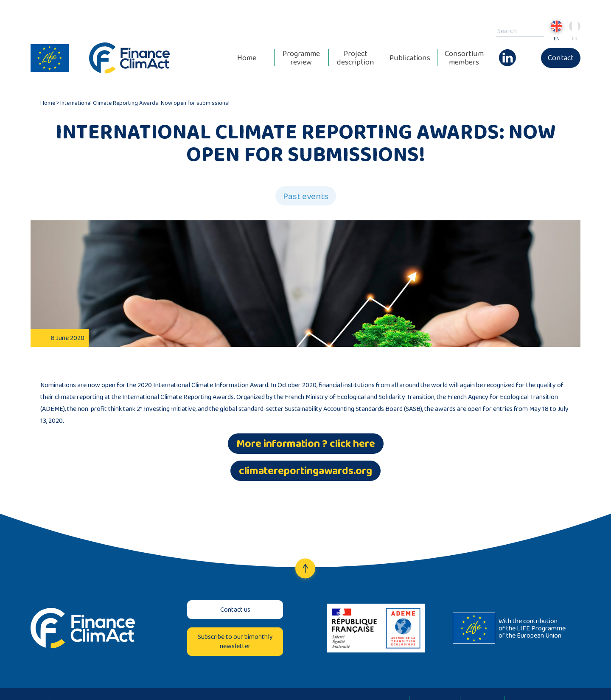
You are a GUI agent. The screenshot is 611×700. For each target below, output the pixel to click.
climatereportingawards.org (305, 471)
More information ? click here (306, 443)
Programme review (301, 58)
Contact (561, 58)
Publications (410, 58)
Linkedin (507, 53)
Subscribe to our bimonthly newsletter (235, 641)
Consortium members (464, 58)
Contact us (235, 609)
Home (247, 58)
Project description (356, 58)
